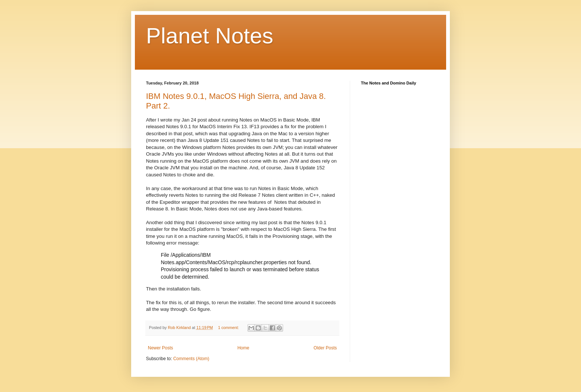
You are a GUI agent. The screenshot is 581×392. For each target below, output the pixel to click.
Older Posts (325, 348)
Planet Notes (210, 36)
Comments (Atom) (191, 359)
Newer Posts (160, 348)
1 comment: (229, 328)
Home (243, 348)
